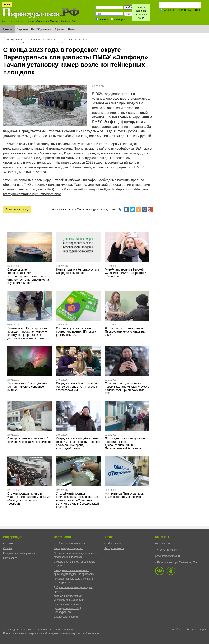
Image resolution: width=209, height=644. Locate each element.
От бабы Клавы (113, 544)
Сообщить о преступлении (69, 544)
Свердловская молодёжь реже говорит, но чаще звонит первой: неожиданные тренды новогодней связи (78, 443)
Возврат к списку (17, 209)
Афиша (59, 29)
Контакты (9, 544)
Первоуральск (14, 40)
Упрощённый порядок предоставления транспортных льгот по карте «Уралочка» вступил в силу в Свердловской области (77, 500)
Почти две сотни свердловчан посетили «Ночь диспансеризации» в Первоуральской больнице (125, 443)
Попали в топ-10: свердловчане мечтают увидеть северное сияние (29, 387)
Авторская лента (114, 548)
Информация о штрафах (68, 548)
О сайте (8, 548)
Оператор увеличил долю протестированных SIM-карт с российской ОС (76, 331)
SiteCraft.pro (199, 630)
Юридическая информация (19, 553)
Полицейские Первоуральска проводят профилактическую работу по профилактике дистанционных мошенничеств (28, 333)
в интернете (121, 19)
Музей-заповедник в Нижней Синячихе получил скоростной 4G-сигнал (126, 273)
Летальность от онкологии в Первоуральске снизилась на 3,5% (125, 331)
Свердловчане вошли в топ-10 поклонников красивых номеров (29, 440)
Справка (22, 29)
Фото (71, 29)
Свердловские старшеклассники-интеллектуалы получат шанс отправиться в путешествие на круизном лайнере (28, 276)
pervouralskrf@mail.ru (168, 556)
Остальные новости (76, 40)
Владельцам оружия (66, 617)
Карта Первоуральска (14, 21)
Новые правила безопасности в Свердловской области (77, 271)
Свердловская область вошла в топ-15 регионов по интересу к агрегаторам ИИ (78, 387)
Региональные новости (43, 40)
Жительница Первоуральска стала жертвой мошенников (124, 495)
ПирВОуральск (41, 29)
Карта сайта (10, 558)
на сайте (104, 19)
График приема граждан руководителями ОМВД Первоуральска (68, 608)
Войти (7, 5)
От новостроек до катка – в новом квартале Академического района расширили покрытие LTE (127, 388)
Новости (7, 29)
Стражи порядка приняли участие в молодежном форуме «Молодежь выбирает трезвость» (29, 498)
